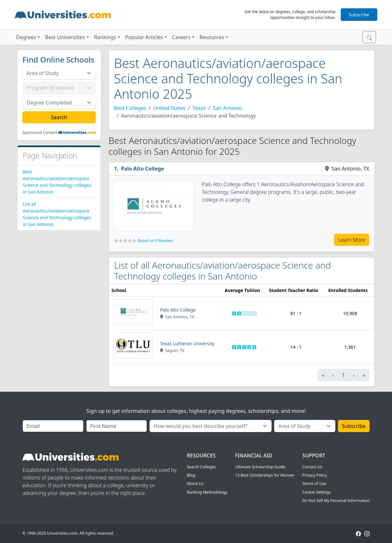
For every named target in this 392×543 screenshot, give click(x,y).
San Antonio (228, 108)
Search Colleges (201, 467)
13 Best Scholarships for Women (265, 475)
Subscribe (359, 15)
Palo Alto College (143, 169)
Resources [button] (212, 37)
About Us (195, 484)
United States (170, 108)
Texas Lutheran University (187, 343)
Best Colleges (130, 108)
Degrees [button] (26, 37)
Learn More (352, 240)
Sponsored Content (40, 133)
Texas (199, 108)
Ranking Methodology (207, 492)
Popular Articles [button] (144, 37)
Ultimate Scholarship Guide (260, 467)
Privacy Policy (315, 475)
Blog (191, 475)
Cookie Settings (317, 492)
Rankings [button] (105, 37)
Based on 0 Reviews (155, 241)
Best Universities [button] (65, 37)
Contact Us (312, 467)
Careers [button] (181, 37)
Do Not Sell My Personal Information (336, 501)
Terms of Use (314, 484)
